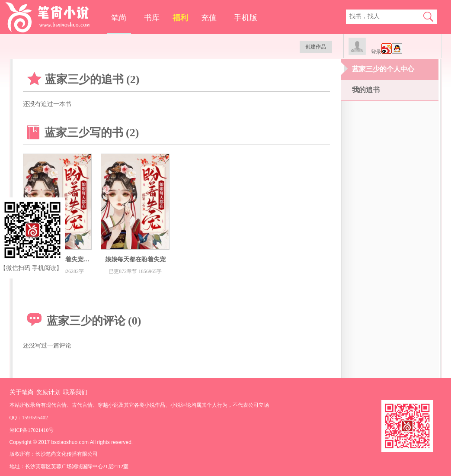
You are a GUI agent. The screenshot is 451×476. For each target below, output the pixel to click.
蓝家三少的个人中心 (383, 69)
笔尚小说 (53, 17)
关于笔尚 (22, 392)
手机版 (246, 18)
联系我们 (75, 392)
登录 (376, 52)
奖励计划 (48, 392)
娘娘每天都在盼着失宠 (135, 259)
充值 (209, 18)
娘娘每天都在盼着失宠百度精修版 (68, 259)
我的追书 (366, 90)
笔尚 (119, 18)
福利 (180, 18)
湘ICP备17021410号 (32, 430)
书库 (152, 18)
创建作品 (316, 47)
